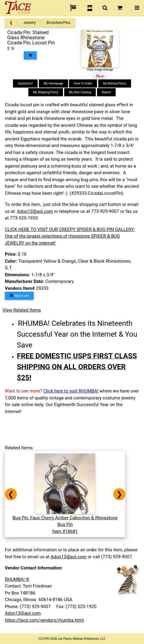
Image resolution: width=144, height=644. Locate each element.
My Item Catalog (80, 92)
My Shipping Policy (46, 92)
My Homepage (53, 83)
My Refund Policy (115, 83)
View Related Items (22, 310)
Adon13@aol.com (35, 211)
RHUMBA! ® (17, 579)
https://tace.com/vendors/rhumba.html (44, 620)
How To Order (83, 83)
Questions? (25, 83)
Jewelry (30, 23)
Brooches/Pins (59, 23)
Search (106, 92)
